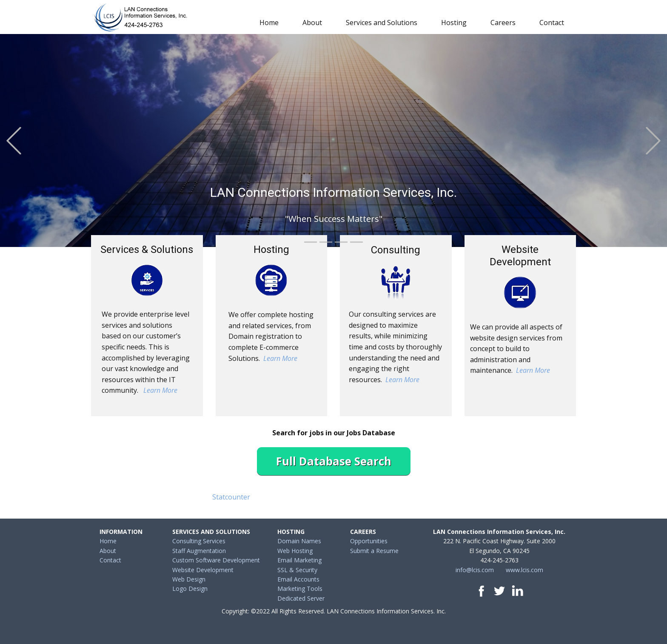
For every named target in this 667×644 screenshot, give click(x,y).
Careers (503, 23)
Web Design (189, 579)
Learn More (160, 390)
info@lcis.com (475, 570)
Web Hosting (295, 551)
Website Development (520, 256)
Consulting (396, 250)
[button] (14, 140)
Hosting (454, 23)
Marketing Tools (300, 589)
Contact (552, 23)
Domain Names (299, 541)
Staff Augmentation (199, 551)
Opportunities (369, 541)
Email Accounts (298, 579)
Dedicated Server (301, 598)
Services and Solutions (382, 23)
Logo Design (190, 589)
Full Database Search (334, 461)
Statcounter (231, 497)
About (312, 23)
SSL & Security (297, 570)
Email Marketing (299, 560)
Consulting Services (199, 541)
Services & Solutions (147, 250)
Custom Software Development (216, 560)
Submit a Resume (374, 551)
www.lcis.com (524, 570)
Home (269, 23)
